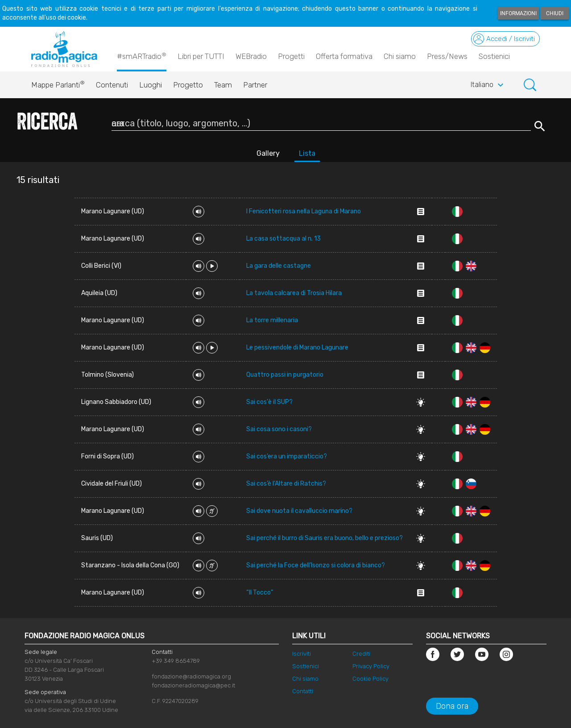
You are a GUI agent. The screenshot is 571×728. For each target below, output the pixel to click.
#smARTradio (142, 56)
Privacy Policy (371, 666)
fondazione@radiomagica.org (191, 676)
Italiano (488, 85)
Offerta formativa (344, 56)
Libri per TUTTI (201, 56)
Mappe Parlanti (58, 83)
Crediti (361, 654)
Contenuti (112, 85)
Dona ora (452, 706)
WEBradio (251, 56)
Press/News (447, 56)
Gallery (268, 153)
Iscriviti (302, 654)
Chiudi (555, 13)
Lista (307, 153)
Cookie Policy (370, 679)
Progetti (291, 56)
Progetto (188, 85)
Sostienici (494, 56)
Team (223, 85)
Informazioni (518, 13)
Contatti (303, 691)
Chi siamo (400, 56)
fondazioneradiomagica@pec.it (193, 685)
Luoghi (151, 85)
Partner (255, 85)
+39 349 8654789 (176, 661)
